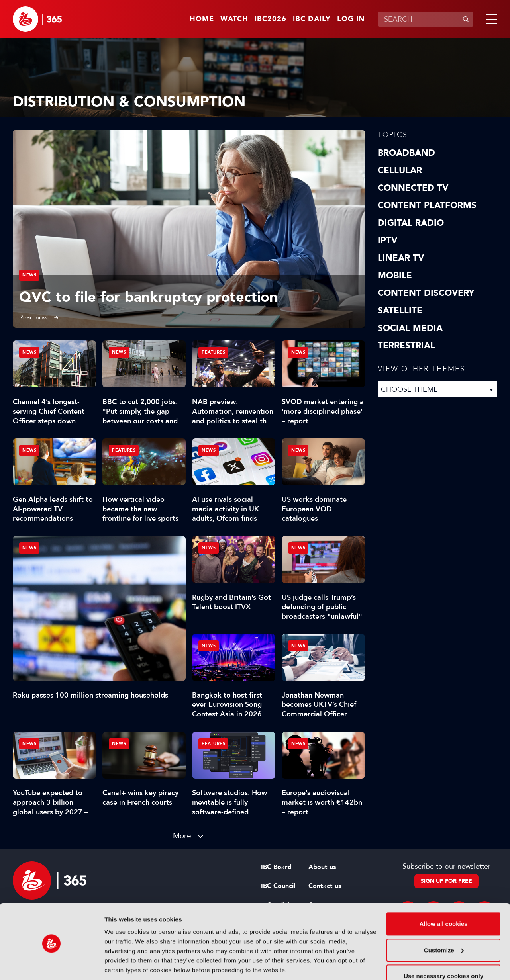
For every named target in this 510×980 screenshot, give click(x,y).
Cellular (400, 170)
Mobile (395, 276)
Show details (123, 964)
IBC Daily (312, 19)
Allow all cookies (444, 896)
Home (202, 19)
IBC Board (276, 867)
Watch (234, 19)
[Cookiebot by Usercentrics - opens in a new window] (52, 964)
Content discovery (426, 293)
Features (213, 352)
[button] (490, 19)
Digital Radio (411, 223)
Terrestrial (406, 346)
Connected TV (413, 188)
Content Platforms (427, 205)
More (182, 836)
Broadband (406, 153)
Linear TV (401, 258)
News (29, 275)
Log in (351, 19)
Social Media (410, 328)
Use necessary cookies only (443, 948)
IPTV (387, 241)
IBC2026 (271, 19)
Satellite (400, 311)
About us (322, 867)
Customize (444, 922)
